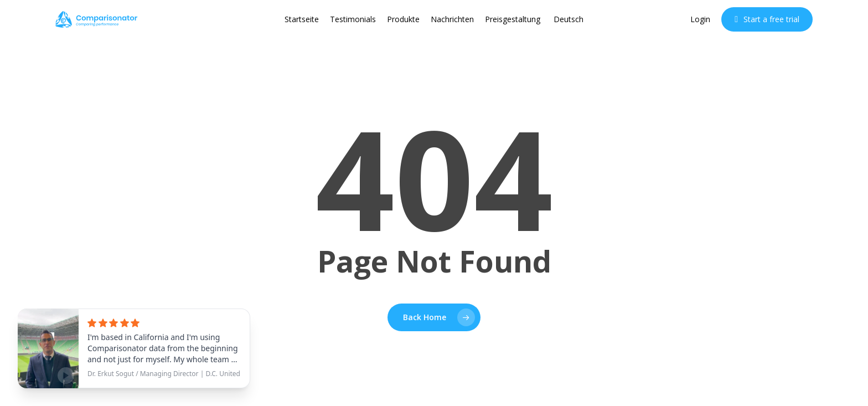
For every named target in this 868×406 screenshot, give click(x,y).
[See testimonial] (134, 348)
